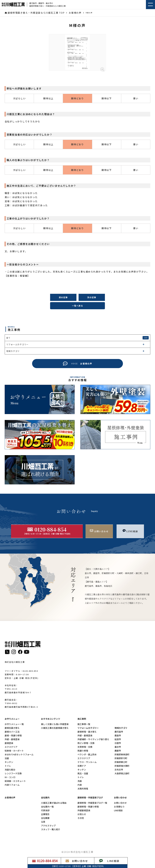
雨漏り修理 (83, 751)
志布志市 (119, 770)
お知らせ (82, 814)
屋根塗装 (9, 743)
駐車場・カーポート (14, 751)
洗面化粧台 (10, 770)
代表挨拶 (45, 810)
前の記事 (63, 297)
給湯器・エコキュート (15, 781)
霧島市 (118, 736)
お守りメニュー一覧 (14, 724)
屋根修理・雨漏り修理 (88, 807)
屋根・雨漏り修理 (13, 736)
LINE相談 (118, 810)
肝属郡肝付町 (121, 758)
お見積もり (119, 807)
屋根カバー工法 (12, 732)
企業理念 (45, 814)
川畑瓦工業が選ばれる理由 (54, 803)
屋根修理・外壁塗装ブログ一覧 (92, 803)
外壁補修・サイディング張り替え (93, 739)
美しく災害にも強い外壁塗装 (55, 724)
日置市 (118, 743)
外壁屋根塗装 (84, 810)
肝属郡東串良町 (122, 754)
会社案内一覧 (47, 807)
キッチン (9, 762)
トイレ (8, 766)
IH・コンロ (10, 777)
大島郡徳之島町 (122, 773)
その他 (81, 818)
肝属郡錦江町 (121, 762)
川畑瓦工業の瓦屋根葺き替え (55, 728)
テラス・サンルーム (87, 762)
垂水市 (118, 747)
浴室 (7, 758)
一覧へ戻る (77, 306)
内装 (80, 785)
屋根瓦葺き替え (12, 728)
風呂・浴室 (83, 773)
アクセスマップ (48, 826)
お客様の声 (10, 798)
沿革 (43, 822)
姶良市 (118, 739)
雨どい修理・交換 (86, 743)
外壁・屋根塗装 (12, 739)
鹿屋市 (118, 751)
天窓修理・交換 (85, 747)
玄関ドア (82, 766)
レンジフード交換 (13, 773)
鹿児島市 (119, 732)
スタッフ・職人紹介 (51, 829)
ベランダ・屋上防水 (87, 754)
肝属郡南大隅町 (122, 766)
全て (78, 338)
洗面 (80, 781)
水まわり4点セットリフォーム (19, 754)
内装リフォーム (12, 785)
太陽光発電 (83, 789)
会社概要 (45, 818)
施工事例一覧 (84, 724)
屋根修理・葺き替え (87, 732)
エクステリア (11, 747)
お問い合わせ (120, 803)
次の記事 (92, 297)
